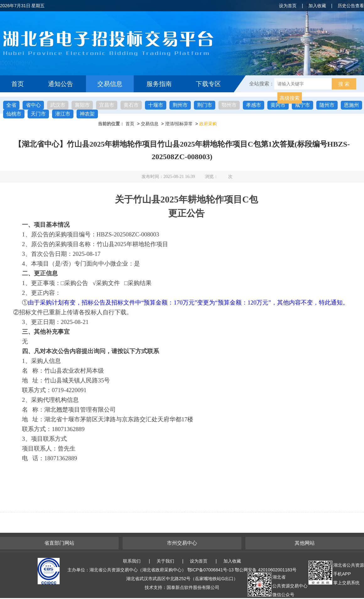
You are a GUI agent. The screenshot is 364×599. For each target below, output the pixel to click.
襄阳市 (82, 105)
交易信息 (110, 84)
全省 (11, 105)
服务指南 (159, 84)
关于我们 (165, 561)
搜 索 (344, 84)
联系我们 (132, 561)
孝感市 (254, 105)
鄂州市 (229, 105)
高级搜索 (290, 98)
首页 (18, 84)
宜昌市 (107, 105)
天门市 (38, 114)
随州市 (327, 105)
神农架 (87, 114)
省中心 (33, 105)
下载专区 (208, 84)
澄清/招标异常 (179, 124)
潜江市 (63, 114)
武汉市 (58, 105)
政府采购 (208, 124)
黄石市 (131, 105)
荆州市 (180, 105)
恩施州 (351, 105)
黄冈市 (278, 105)
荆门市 (205, 105)
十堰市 (156, 105)
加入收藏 (317, 6)
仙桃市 (14, 114)
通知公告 (61, 84)
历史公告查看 (351, 6)
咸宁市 (302, 105)
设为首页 (288, 6)
